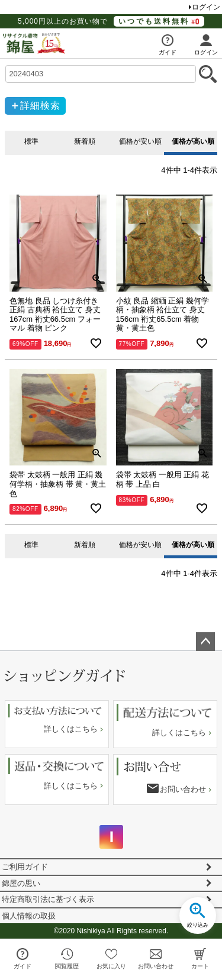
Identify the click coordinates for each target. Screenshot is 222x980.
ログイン (206, 7)
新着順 (85, 141)
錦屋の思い (21, 883)
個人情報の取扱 (29, 916)
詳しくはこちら (71, 729)
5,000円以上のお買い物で (111, 21)
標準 (31, 141)
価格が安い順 (140, 141)
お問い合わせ (183, 789)
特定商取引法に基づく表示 (48, 899)
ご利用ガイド (25, 867)
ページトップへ (205, 642)
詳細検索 (40, 106)
